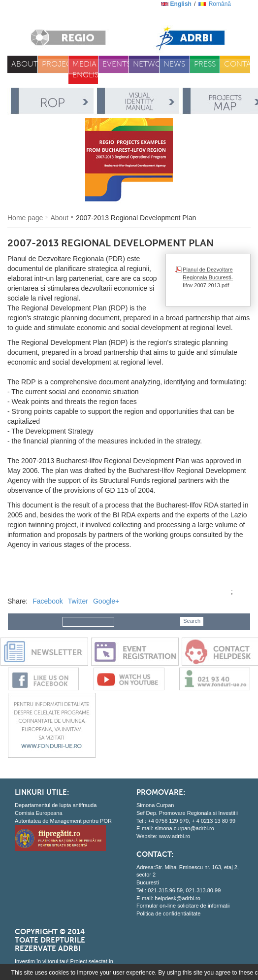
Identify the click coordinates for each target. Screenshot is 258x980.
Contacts (237, 64)
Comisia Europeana (39, 813)
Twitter (78, 601)
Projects (55, 64)
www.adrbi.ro (175, 836)
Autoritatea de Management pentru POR (63, 821)
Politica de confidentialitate (168, 913)
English (181, 4)
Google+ (106, 601)
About (25, 64)
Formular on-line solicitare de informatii (183, 906)
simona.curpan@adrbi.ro (184, 828)
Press (205, 64)
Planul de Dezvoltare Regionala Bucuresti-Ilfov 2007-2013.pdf (208, 277)
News (174, 64)
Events (116, 64)
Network (146, 64)
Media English (86, 70)
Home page (25, 218)
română (220, 4)
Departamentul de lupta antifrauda (56, 805)
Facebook (48, 601)
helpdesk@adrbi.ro (177, 898)
